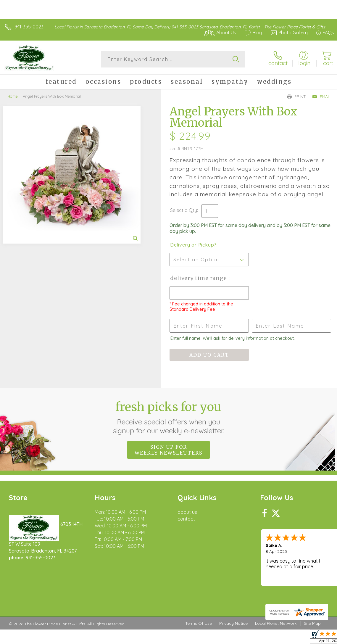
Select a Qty (184, 210)
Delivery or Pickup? (193, 245)
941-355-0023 (29, 27)
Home (13, 96)
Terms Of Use (199, 623)
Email (321, 96)
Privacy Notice (233, 623)
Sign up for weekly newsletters (168, 450)
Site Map (312, 623)
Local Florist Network (276, 623)
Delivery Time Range (199, 278)
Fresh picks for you (168, 417)
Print (296, 96)
